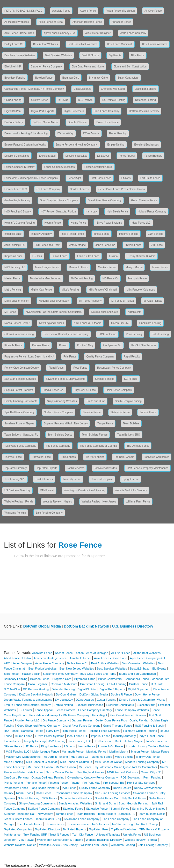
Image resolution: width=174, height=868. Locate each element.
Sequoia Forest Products (19, 390)
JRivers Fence (133, 245)
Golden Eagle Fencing (17, 200)
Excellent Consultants (17, 156)
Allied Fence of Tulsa (51, 22)
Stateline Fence (92, 412)
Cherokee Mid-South (113, 89)
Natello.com (135, 312)
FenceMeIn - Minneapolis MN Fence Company (31, 178)
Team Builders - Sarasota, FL (21, 435)
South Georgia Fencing (128, 401)
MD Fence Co (111, 278)
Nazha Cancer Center (17, 323)
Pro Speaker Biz (112, 345)
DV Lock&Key (66, 133)
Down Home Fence (107, 122)
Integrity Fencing (129, 234)
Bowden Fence (44, 78)
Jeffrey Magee (78, 245)
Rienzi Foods (56, 368)
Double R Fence (77, 122)
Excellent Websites (76, 156)
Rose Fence (80, 368)
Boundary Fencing (15, 78)
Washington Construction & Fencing (85, 490)
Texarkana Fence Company (20, 446)
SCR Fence (131, 379)
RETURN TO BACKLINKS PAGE (23, 11)
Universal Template (102, 479)
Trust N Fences (44, 479)
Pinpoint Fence (41, 345)
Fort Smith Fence (150, 178)
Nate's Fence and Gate (105, 312)
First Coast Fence (101, 178)
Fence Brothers (153, 156)
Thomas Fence (13, 457)
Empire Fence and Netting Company (77, 145)
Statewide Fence (120, 412)
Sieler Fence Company (119, 390)
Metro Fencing (13, 290)
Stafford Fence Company (59, 412)
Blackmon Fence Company (46, 67)
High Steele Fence (117, 212)
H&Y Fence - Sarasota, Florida (58, 212)
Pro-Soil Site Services (144, 345)
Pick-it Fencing (160, 334)
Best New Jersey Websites (20, 55)
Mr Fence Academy (90, 301)
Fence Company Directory (19, 167)
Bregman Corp (71, 78)
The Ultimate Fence (138, 446)
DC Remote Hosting (114, 100)
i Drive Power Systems (109, 223)
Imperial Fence (13, 234)
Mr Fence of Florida (123, 301)
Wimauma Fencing (15, 513)
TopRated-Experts (47, 468)
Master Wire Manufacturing (46, 278)
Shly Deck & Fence (85, 390)
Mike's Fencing (70, 290)
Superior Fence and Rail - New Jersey (66, 423)
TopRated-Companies (157, 457)
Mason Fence (160, 267)
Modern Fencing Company (54, 301)
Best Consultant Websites (83, 44)
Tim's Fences (68, 457)
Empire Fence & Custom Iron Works (25, 145)
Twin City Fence (72, 479)
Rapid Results (132, 357)
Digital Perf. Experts (42, 111)
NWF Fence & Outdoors (88, 323)
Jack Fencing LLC (15, 245)
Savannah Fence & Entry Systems (66, 379)
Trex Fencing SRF (15, 479)
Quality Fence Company (100, 357)
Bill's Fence (138, 55)
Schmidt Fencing (105, 379)
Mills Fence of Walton (17, 301)
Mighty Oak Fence (41, 290)
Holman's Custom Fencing (20, 223)
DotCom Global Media (45, 122)
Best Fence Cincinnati (120, 44)
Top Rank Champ (124, 457)
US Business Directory (17, 490)
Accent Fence (88, 11)
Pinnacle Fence (13, 345)
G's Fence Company (48, 189)
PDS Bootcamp (107, 334)
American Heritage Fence (87, 22)
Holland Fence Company (152, 212)
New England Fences (52, 323)
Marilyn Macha (134, 267)
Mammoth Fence (79, 267)
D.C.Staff (63, 100)
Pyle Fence (70, 357)
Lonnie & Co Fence (88, 256)
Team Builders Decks (60, 435)
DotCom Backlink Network (144, 111)
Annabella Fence (121, 22)
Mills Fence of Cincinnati (103, 290)
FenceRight (74, 178)
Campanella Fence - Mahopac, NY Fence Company (34, 89)
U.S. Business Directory (133, 626)
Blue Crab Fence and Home (88, 67)
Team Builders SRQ (129, 435)
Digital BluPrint (13, 111)
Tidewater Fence (41, 457)
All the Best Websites (17, 22)
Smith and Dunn (96, 401)
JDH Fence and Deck (47, 245)
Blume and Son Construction (130, 67)
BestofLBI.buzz (90, 55)
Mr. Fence (10, 312)
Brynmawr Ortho (99, 78)
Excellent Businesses (146, 145)
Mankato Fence (107, 267)
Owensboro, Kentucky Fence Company (66, 334)
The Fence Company (58, 446)
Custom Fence (39, 100)
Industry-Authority (41, 234)
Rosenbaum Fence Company (114, 368)
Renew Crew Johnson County (21, 368)
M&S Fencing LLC (15, 267)
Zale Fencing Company (49, 513)
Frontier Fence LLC (16, 189)
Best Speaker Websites (59, 55)
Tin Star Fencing (95, 457)
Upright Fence (131, 479)
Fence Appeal (127, 156)
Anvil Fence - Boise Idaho (19, 33)
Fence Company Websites (59, 167)
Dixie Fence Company (106, 111)
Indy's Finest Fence (72, 234)
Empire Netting (116, 145)
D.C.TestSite (85, 100)
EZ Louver (103, 156)
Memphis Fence (137, 278)
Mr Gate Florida (152, 301)
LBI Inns (37, 256)
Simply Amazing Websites (62, 401)
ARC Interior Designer (98, 33)
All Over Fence (153, 11)
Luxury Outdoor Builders (141, 256)
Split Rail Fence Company (19, 412)
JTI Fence (157, 245)
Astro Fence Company (133, 33)
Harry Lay (91, 212)
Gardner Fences (79, 189)
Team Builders (131, 423)
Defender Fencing (146, 100)
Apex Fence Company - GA (60, 33)
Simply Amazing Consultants (21, 401)
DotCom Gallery (14, 122)
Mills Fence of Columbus (140, 290)
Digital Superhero (74, 111)
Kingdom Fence (13, 256)
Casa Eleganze (82, 89)
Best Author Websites (45, 44)
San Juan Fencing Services (20, 379)
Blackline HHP (13, 67)
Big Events (115, 55)
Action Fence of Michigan (120, 11)
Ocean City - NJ (120, 323)
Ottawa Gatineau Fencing (19, 334)
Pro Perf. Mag (85, 345)
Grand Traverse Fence (144, 200)
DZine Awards (91, 133)
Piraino (63, 345)
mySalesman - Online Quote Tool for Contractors (53, 312)
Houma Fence (53, 223)
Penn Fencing (134, 334)
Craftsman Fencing (146, 89)
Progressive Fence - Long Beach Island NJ (29, 357)
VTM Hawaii (47, 490)
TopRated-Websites (106, 468)
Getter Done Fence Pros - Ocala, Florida (122, 189)
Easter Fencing (118, 133)
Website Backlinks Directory (131, 490)
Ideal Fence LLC (141, 223)
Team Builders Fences (95, 435)
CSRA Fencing (13, 100)
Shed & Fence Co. (53, 390)
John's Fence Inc (105, 245)
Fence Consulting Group (98, 167)
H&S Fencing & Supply (18, 212)
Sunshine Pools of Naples (19, 423)
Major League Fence (47, 267)
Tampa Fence (105, 423)
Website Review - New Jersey (99, 502)
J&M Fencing (156, 234)
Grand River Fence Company (105, 200)
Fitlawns (126, 178)
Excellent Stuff (47, 156)
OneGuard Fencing (150, 323)
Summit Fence (148, 412)
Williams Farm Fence (138, 502)
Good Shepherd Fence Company (59, 200)
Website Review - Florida (19, 502)
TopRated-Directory (16, 468)
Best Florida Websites (155, 44)
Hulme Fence (78, 223)
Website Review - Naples (57, 502)
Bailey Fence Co (14, 44)
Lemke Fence (60, 256)
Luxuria (114, 256)
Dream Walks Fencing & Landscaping (26, 133)
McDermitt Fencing (82, 278)
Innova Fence (102, 234)
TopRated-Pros (76, 468)
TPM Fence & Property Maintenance (148, 468)
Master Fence (12, 278)
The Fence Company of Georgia (98, 446)
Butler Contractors (128, 78)
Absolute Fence (61, 11)
